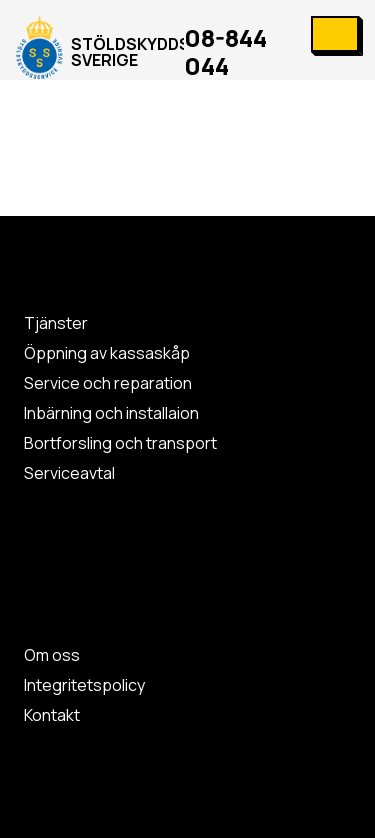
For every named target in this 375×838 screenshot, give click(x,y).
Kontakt (52, 715)
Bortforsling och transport (120, 443)
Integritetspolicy (84, 685)
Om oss (52, 655)
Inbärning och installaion (111, 413)
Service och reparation (108, 383)
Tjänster (56, 323)
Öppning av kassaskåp (107, 353)
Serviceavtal (69, 473)
